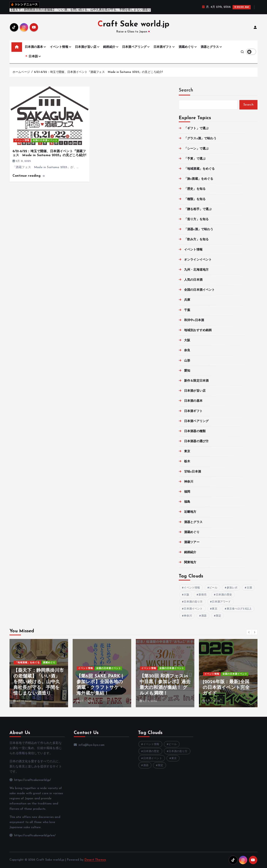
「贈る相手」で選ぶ (198, 209)
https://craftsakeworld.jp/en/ (33, 836)
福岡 (187, 492)
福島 (187, 502)
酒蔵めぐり (186, 47)
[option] (39, 673)
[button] (249, 632)
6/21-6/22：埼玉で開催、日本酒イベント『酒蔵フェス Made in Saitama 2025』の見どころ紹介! (98, 72)
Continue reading (29, 176)
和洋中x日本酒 (194, 320)
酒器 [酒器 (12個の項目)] (204, 616)
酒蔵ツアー (192, 542)
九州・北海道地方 (196, 270)
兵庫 (187, 300)
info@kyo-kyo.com (89, 745)
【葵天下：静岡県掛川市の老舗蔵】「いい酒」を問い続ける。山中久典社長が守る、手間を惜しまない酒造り (39, 682)
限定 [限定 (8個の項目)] (219, 616)
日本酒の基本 (34, 47)
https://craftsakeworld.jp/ (30, 780)
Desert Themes (95, 860)
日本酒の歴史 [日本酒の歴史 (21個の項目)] (224, 595)
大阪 (187, 340)
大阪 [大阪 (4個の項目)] (186, 595)
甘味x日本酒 (193, 472)
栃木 (187, 462)
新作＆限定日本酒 (196, 381)
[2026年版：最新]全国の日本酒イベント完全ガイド (226, 688)
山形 (187, 361)
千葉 (187, 310)
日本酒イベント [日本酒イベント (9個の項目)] (193, 609)
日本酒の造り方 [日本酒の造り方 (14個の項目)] (193, 602)
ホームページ (21, 72)
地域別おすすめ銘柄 (198, 330)
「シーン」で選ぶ (196, 149)
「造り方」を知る (196, 219)
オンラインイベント (198, 260)
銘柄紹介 (109, 47)
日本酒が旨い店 (86, 47)
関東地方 (190, 562)
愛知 (187, 371)
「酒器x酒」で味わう (199, 229)
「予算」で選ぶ (195, 159)
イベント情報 (59, 47)
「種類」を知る (195, 199)
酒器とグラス (210, 47)
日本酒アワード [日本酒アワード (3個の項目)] (221, 602)
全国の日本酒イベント (45, 140)
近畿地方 (190, 512)
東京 (187, 451)
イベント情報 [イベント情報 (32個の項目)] (192, 588)
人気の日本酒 (193, 280)
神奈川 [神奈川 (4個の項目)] (188, 616)
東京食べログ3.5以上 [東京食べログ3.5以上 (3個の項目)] (239, 609)
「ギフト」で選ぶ (196, 128)
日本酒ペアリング (134, 47)
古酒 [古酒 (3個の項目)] (249, 588)
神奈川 (189, 482)
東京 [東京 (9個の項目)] (215, 609)
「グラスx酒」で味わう (200, 139)
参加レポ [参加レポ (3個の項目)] (232, 588)
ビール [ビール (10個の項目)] (213, 588)
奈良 (187, 351)
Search (186, 90)
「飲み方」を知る (196, 239)
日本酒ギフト (163, 47)
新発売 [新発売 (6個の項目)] (203, 595)
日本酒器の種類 (195, 431)
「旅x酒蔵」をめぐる (199, 179)
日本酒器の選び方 (196, 441)
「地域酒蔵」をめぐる (199, 169)
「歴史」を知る (195, 189)
